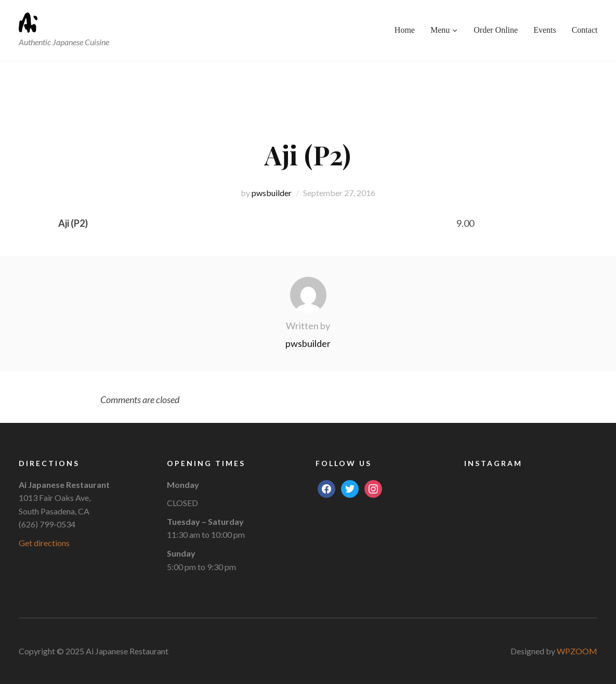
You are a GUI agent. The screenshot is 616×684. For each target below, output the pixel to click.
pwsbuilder (272, 193)
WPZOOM (577, 651)
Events (545, 30)
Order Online (496, 30)
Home (405, 30)
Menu (440, 30)
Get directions (44, 543)
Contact (585, 30)
